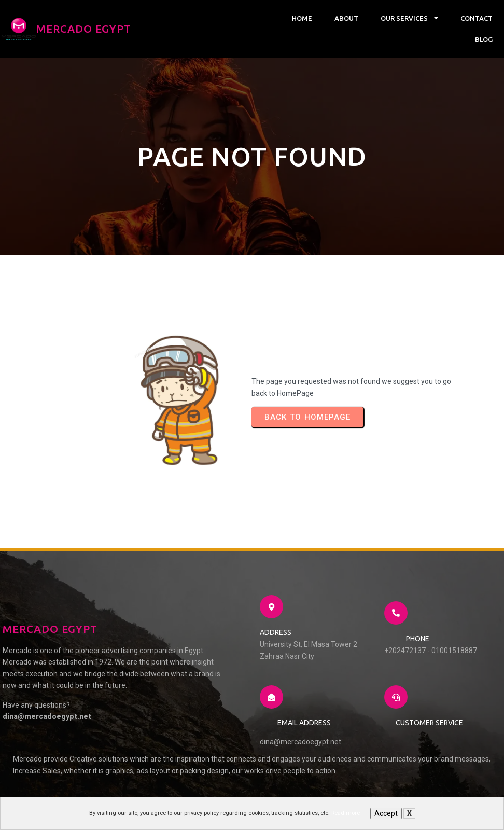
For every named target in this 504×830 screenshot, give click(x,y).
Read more (346, 813)
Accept (386, 813)
